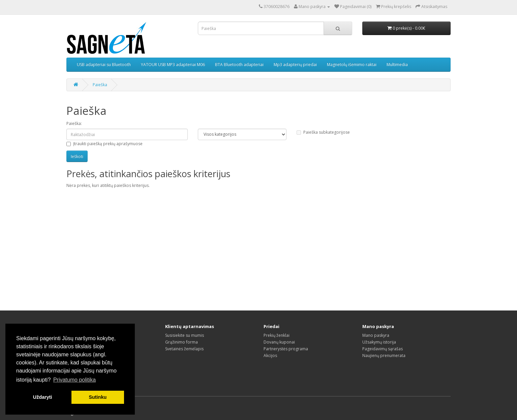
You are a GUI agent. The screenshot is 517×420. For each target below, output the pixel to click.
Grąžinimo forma (181, 342)
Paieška (100, 85)
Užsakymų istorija (379, 342)
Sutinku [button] (98, 397)
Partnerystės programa (286, 349)
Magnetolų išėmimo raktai (352, 64)
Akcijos (270, 356)
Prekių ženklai (277, 335)
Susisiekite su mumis (185, 335)
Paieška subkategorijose (323, 132)
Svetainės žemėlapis (184, 349)
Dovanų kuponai (279, 342)
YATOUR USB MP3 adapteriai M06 (173, 64)
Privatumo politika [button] (74, 380)
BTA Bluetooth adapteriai (239, 64)
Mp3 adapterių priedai (295, 64)
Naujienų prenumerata (384, 356)
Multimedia (397, 64)
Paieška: (74, 123)
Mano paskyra (376, 335)
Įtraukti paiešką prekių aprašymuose (104, 144)
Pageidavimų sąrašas (383, 349)
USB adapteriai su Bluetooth (104, 64)
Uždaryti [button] (43, 397)
